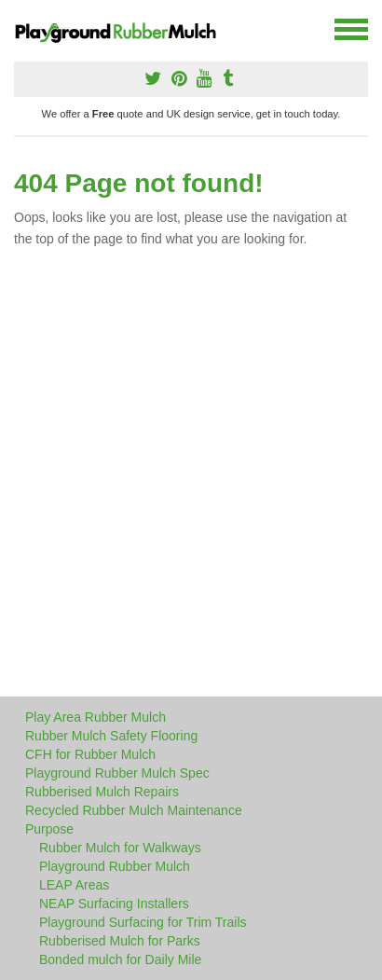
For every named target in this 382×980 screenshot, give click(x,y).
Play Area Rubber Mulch (95, 717)
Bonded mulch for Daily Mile (120, 959)
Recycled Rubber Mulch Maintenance (134, 810)
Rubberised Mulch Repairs (102, 792)
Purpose (49, 829)
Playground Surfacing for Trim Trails (143, 922)
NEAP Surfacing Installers (114, 904)
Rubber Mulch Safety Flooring (111, 736)
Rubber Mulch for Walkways (120, 848)
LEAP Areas (74, 885)
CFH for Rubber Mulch (90, 754)
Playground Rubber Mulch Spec (117, 773)
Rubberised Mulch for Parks (120, 941)
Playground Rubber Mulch (115, 866)
